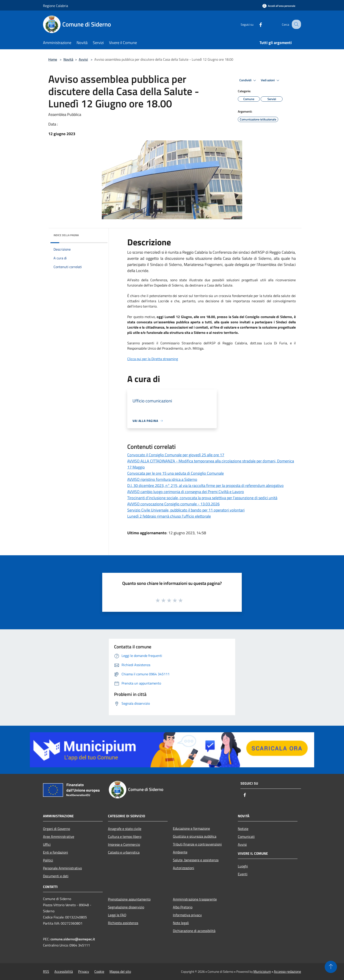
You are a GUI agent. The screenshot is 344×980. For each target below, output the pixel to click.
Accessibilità (64, 971)
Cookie (99, 971)
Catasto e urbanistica (124, 852)
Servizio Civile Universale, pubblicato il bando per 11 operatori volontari (186, 510)
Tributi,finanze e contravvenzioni (197, 844)
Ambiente (180, 852)
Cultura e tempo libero (125, 837)
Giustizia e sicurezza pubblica (195, 836)
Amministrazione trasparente (195, 899)
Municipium (262, 971)
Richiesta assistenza (123, 923)
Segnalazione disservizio (126, 907)
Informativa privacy (187, 915)
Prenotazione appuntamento (129, 899)
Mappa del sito (120, 971)
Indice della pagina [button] (66, 235)
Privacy (84, 971)
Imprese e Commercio (124, 844)
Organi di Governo (56, 829)
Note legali (181, 923)
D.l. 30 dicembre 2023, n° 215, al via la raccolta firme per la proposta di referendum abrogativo (205, 486)
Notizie (243, 829)
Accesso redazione (287, 971)
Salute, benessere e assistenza (196, 860)
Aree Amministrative (59, 837)
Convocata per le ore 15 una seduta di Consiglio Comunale (176, 473)
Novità (68, 59)
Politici (48, 860)
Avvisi (83, 59)
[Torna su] (331, 967)
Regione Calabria (56, 6)
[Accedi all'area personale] (279, 6)
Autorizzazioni (184, 868)
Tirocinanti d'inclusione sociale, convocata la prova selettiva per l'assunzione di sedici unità (202, 498)
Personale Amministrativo (62, 868)
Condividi (248, 80)
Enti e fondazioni (56, 852)
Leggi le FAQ (117, 915)
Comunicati (246, 837)
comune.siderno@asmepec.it (73, 939)
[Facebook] (257, 24)
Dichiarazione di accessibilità (194, 931)
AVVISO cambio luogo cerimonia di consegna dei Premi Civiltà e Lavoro (186, 492)
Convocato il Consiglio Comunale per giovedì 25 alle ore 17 (176, 455)
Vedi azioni (271, 80)
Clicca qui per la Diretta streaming (153, 359)
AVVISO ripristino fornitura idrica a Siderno (162, 479)
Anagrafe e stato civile (125, 829)
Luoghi (243, 866)
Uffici (47, 844)
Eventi (243, 874)
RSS (46, 971)
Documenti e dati (56, 876)
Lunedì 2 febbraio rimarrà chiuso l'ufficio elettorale (169, 516)
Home (53, 59)
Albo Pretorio (183, 907)
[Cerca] (296, 24)
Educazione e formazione (191, 828)
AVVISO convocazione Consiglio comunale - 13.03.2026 (173, 504)
